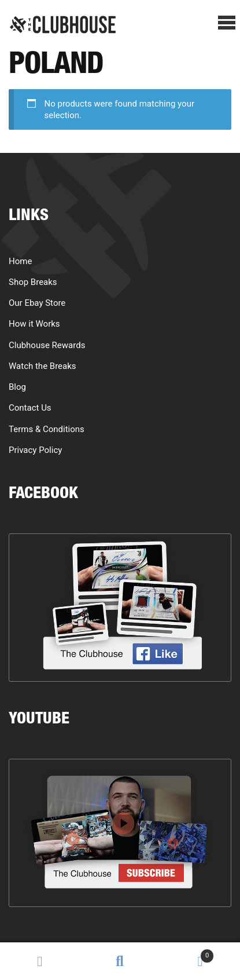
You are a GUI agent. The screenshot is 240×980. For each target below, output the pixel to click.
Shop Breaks (33, 282)
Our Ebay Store (37, 303)
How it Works (34, 324)
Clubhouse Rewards (47, 345)
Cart (187, 953)
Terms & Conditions (47, 429)
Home (20, 261)
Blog (17, 387)
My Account (40, 961)
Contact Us (30, 408)
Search (120, 961)
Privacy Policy (35, 450)
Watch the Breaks (43, 366)
